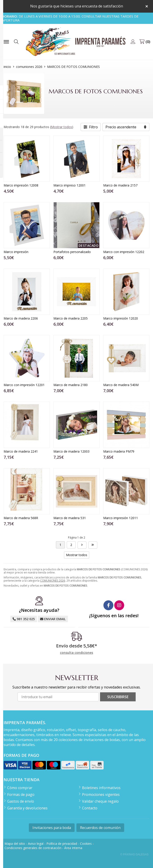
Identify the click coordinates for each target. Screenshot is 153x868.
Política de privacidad (62, 844)
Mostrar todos (62, 127)
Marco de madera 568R (21, 518)
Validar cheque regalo (100, 801)
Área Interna (73, 848)
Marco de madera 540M (121, 385)
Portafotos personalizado (72, 252)
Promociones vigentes (101, 794)
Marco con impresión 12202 (124, 252)
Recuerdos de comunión (100, 828)
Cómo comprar (20, 788)
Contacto (90, 808)
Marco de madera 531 (70, 518)
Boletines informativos (101, 788)
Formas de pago (21, 794)
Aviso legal (36, 844)
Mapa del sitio (15, 844)
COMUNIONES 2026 (53, 581)
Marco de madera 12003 (71, 451)
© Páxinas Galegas (134, 854)
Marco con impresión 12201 (24, 385)
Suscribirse (118, 697)
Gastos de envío (21, 801)
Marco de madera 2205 (71, 318)
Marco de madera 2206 (21, 318)
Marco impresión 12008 (21, 185)
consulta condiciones (76, 653)
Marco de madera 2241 (21, 451)
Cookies (86, 844)
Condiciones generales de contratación (33, 848)
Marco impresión (16, 252)
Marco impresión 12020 (121, 318)
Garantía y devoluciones (27, 808)
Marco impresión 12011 (121, 518)
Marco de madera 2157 (120, 185)
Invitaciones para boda (52, 828)
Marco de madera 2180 (71, 385)
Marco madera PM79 (119, 451)
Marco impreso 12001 (70, 185)
